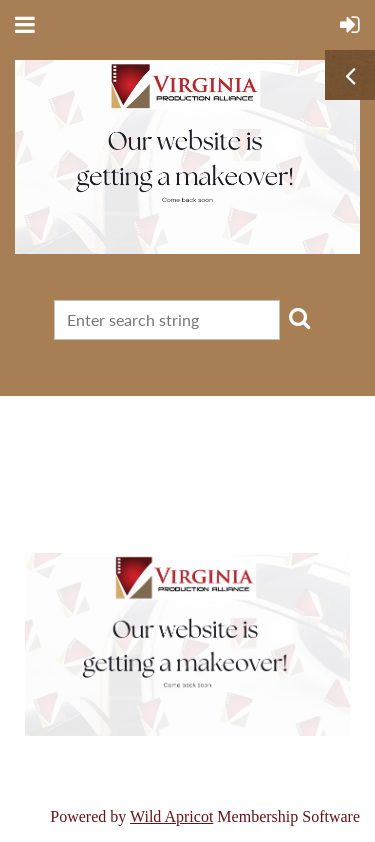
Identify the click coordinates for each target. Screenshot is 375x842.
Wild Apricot (171, 816)
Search (299, 318)
